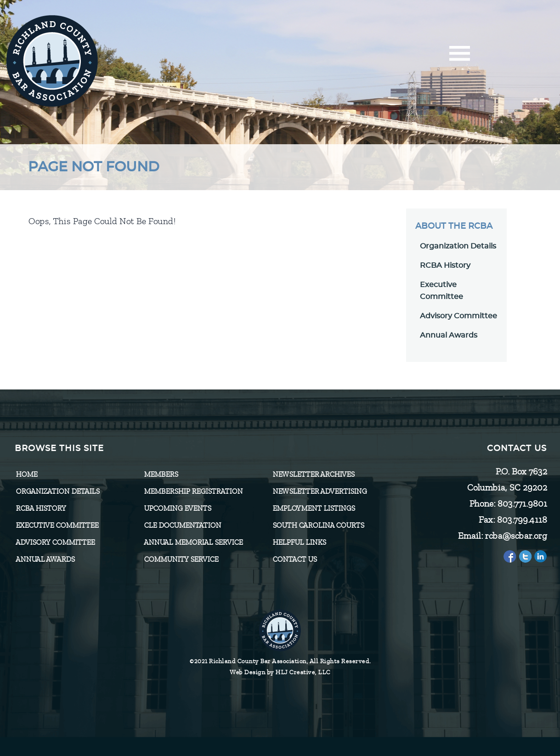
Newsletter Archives (313, 474)
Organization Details (458, 246)
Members (161, 474)
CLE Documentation (182, 525)
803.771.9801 (522, 504)
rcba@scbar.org (516, 536)
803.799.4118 (522, 520)
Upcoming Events (177, 508)
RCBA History (445, 265)
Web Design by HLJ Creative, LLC (280, 672)
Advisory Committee (458, 316)
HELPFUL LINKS (299, 542)
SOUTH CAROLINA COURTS (318, 525)
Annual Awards (449, 335)
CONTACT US (294, 559)
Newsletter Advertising (320, 491)
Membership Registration (193, 491)
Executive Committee (57, 525)
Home (26, 474)
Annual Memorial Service (193, 542)
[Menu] (460, 56)
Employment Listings (314, 508)
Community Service (181, 559)
